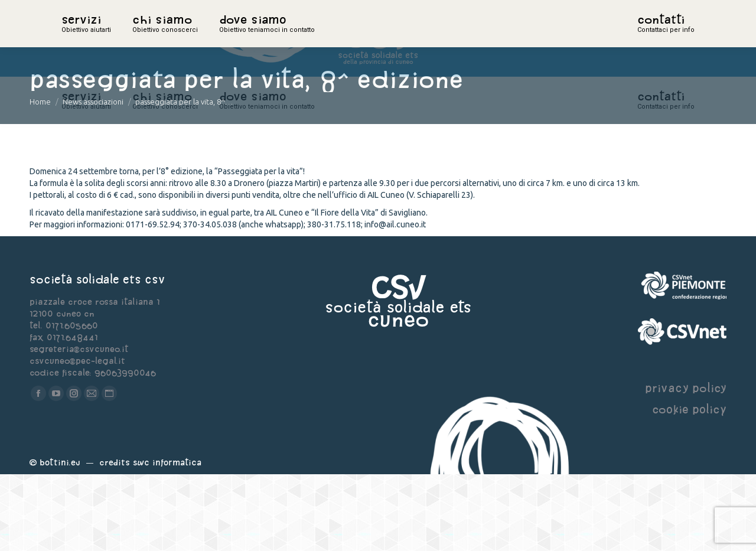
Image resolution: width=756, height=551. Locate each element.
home (74, 38)
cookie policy (689, 486)
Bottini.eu (60, 539)
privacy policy (686, 464)
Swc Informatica (167, 539)
